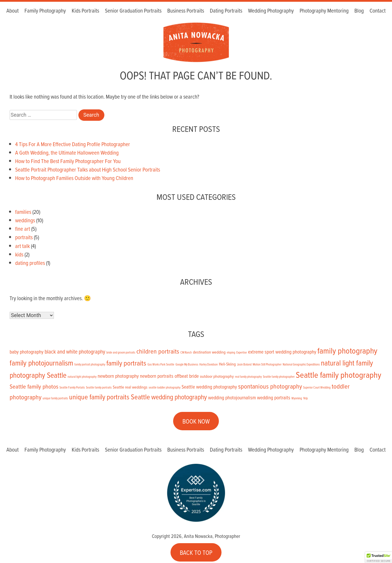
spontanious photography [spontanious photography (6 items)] (270, 386)
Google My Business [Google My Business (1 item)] (187, 364)
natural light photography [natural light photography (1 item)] (82, 377)
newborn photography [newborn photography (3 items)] (118, 376)
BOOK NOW (196, 421)
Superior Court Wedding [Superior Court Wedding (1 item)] (317, 387)
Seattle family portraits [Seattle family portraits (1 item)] (99, 387)
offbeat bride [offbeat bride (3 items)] (187, 376)
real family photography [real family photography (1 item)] (248, 377)
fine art (23, 229)
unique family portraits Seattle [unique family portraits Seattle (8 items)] (110, 397)
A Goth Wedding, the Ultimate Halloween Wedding (67, 152)
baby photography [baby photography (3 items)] (27, 352)
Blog (359, 11)
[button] (379, 557)
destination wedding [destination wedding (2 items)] (209, 352)
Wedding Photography (271, 11)
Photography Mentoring (324, 11)
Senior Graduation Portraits (133, 11)
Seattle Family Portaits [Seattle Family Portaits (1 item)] (72, 387)
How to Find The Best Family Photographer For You (68, 161)
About (13, 11)
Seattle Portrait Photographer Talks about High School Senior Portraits (88, 169)
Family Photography (45, 11)
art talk (22, 246)
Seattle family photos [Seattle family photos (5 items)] (34, 386)
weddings (25, 220)
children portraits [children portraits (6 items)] (158, 351)
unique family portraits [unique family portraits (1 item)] (55, 398)
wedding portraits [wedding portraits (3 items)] (274, 398)
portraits (24, 237)
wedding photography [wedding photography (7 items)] (179, 397)
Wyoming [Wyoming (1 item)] (297, 398)
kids (19, 254)
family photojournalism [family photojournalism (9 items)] (41, 363)
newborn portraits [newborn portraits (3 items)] (157, 376)
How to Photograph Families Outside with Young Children (74, 178)
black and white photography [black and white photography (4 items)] (75, 351)
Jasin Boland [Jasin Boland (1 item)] (244, 364)
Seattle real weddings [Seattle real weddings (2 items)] (130, 387)
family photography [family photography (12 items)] (347, 350)
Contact (378, 11)
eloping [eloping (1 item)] (231, 352)
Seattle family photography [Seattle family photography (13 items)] (339, 375)
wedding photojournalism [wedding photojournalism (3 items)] (232, 398)
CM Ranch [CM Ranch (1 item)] (186, 352)
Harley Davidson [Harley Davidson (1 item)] (209, 364)
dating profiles (30, 263)
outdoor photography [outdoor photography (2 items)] (217, 376)
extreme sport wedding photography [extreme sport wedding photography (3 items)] (282, 352)
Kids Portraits (85, 11)
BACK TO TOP (196, 552)
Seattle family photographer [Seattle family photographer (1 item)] (279, 377)
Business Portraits (186, 11)
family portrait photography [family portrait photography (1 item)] (90, 364)
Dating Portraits (226, 11)
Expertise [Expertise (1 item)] (242, 352)
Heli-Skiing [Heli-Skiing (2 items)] (227, 364)
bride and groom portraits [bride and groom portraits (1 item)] (121, 352)
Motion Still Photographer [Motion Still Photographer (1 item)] (267, 364)
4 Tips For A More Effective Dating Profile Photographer (73, 144)
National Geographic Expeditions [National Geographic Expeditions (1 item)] (301, 364)
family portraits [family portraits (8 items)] (126, 363)
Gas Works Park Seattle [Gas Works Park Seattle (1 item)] (161, 364)
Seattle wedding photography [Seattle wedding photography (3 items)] (209, 387)
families (23, 212)
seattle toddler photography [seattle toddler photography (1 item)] (165, 387)
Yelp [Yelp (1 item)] (305, 398)
